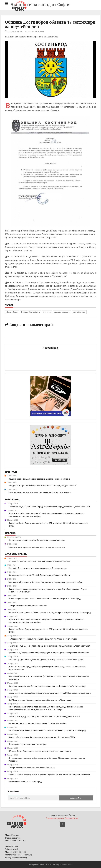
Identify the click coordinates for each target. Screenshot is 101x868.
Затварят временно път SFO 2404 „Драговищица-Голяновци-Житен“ (39, 575)
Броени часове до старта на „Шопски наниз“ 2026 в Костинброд (38, 723)
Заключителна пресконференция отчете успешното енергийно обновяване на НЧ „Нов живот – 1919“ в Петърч (48, 590)
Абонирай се (76, 798)
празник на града (62, 312)
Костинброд (12, 312)
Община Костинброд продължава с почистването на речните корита (40, 751)
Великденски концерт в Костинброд (25, 782)
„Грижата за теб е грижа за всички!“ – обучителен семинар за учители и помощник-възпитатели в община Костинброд (46, 515)
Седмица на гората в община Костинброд (28, 744)
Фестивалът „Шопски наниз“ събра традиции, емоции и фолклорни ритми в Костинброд (49, 653)
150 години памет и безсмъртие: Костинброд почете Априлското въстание (43, 639)
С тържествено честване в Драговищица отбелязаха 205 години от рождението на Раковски (47, 759)
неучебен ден (79, 312)
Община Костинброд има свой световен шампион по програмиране (39, 479)
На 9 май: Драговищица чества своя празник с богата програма (38, 568)
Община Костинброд (31, 312)
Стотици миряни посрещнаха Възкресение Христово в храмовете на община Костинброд (49, 775)
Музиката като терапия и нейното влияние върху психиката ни (37, 547)
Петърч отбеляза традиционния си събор (28, 606)
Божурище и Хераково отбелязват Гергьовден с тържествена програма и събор (45, 582)
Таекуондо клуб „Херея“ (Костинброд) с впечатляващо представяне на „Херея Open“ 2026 (49, 507)
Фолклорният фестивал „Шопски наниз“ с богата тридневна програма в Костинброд (47, 730)
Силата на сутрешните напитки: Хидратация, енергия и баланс (37, 540)
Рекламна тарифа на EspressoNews (62, 818)
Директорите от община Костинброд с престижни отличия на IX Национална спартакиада (50, 693)
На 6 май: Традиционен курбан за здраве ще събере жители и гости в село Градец (46, 660)
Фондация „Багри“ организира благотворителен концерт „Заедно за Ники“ (42, 486)
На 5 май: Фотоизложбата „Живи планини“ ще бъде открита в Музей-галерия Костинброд (50, 613)
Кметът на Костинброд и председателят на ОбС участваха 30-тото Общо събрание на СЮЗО (48, 524)
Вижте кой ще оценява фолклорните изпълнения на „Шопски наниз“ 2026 (42, 737)
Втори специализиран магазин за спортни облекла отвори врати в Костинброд (45, 599)
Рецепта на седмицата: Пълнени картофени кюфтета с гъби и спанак (40, 492)
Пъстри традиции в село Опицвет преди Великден (32, 768)
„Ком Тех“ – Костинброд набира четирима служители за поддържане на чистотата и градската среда (47, 668)
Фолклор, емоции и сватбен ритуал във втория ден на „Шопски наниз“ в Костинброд (47, 686)
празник (47, 312)
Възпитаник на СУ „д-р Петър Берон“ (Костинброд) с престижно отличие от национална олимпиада (49, 678)
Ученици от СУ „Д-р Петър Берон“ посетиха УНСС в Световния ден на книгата (44, 717)
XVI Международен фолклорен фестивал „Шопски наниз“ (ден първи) (40, 700)
